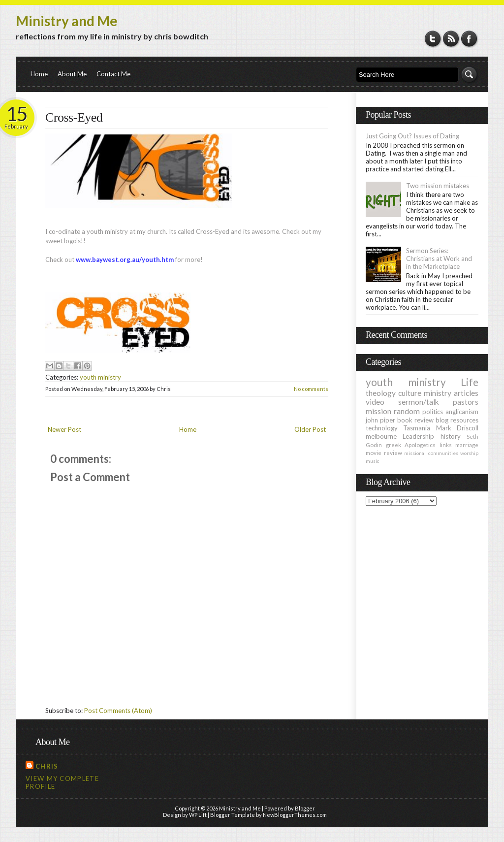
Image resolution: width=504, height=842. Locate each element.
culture (410, 393)
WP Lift (198, 815)
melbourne (381, 436)
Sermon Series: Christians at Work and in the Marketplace (439, 259)
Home (39, 74)
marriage (467, 445)
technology (382, 428)
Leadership (418, 436)
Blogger (305, 808)
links (446, 445)
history (451, 436)
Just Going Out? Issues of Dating (412, 136)
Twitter (433, 39)
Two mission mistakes (438, 186)
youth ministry (100, 377)
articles (466, 393)
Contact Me (113, 74)
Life (470, 382)
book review (415, 420)
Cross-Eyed (74, 117)
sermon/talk (419, 402)
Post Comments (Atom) (118, 711)
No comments (311, 389)
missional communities (431, 453)
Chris (47, 766)
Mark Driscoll (457, 428)
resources (464, 420)
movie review (384, 453)
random (407, 411)
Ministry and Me (67, 21)
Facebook (469, 39)
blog (442, 420)
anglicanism (462, 412)
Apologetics (420, 445)
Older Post (310, 429)
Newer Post (64, 429)
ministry (438, 393)
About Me (72, 74)
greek (394, 445)
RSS (451, 39)
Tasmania (417, 428)
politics (433, 412)
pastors (466, 402)
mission (378, 411)
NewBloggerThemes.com (295, 815)
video (375, 402)
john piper (380, 420)
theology (381, 393)
